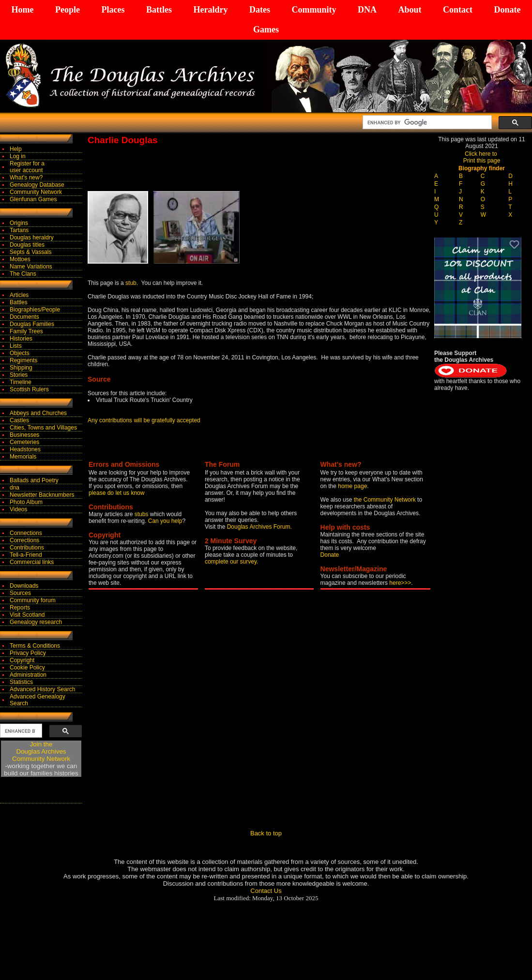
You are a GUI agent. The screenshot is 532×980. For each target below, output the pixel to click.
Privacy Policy (28, 653)
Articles (19, 295)
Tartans (19, 230)
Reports (20, 608)
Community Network (36, 192)
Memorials (23, 457)
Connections (26, 533)
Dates (260, 10)
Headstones (25, 449)
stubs (142, 514)
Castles (19, 420)
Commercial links (32, 562)
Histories (21, 339)
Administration (28, 675)
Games (266, 30)
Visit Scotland (27, 615)
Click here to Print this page (482, 157)
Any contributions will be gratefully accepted (144, 420)
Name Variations (31, 267)
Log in (18, 156)
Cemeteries (24, 442)
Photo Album (26, 502)
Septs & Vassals (30, 252)
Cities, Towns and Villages (43, 428)
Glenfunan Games (33, 199)
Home (23, 10)
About (410, 10)
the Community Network (386, 500)
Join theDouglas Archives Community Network (41, 751)
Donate (507, 10)
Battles (159, 10)
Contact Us (266, 891)
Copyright (22, 660)
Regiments (23, 360)
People (68, 10)
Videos (18, 509)
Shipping (21, 368)
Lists (16, 346)
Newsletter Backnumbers (42, 495)
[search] (426, 122)
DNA (367, 10)
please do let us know (116, 493)
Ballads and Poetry (34, 480)
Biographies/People (35, 310)
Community (314, 10)
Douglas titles (27, 245)
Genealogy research (36, 622)
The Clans (23, 274)
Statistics (21, 682)
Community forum (33, 600)
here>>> (400, 583)
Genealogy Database (37, 185)
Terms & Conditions (35, 646)
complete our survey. (232, 562)
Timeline (21, 382)
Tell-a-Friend (26, 555)
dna (15, 488)
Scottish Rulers (29, 389)
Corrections (24, 540)
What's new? (26, 178)
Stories (19, 375)
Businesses (24, 435)
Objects (20, 353)
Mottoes (20, 259)
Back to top (266, 833)
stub (131, 283)
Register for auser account (27, 167)
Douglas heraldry (32, 238)
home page (352, 486)
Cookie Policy (27, 668)
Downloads (24, 586)
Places (113, 10)
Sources (20, 593)
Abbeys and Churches (38, 413)
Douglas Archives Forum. (259, 527)
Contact (458, 10)
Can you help (165, 521)
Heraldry (210, 10)
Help (16, 149)
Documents (24, 317)
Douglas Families (32, 324)
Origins (19, 223)
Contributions (27, 548)
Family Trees (26, 331)
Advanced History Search (42, 689)
